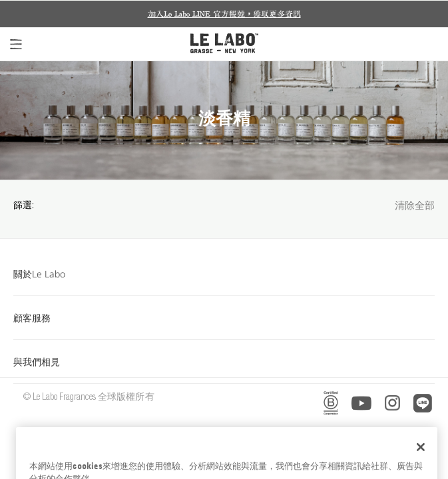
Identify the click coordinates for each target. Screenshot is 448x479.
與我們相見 (224, 362)
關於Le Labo (224, 274)
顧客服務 (224, 318)
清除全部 (415, 207)
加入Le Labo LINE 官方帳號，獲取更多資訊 (224, 14)
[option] (224, 14)
